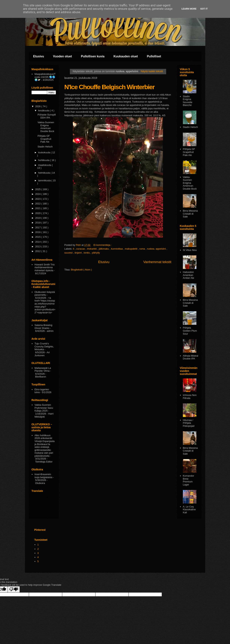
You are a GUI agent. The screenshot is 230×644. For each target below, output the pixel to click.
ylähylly (96, 253)
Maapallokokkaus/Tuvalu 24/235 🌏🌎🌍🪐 (45, 77)
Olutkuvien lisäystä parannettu (45, 294)
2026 (38, 106)
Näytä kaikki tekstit (152, 71)
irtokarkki (92, 249)
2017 (38, 227)
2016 (38, 232)
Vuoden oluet (62, 56)
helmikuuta (44, 173)
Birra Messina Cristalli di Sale (190, 214)
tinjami (78, 253)
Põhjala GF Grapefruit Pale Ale (44, 139)
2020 (38, 213)
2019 (38, 218)
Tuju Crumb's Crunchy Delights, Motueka (44, 346)
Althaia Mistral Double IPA (191, 357)
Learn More (189, 9)
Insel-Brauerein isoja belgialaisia (43, 476)
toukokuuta (44, 152)
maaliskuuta (45, 165)
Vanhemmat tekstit (157, 262)
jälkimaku (104, 249)
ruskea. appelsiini (157, 249)
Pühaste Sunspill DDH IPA (47, 116)
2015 (38, 237)
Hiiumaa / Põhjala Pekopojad (189, 423)
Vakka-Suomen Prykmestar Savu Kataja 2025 (44, 408)
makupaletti (131, 249)
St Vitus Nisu (190, 250)
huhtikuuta (44, 160)
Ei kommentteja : (103, 245)
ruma (142, 249)
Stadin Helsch (45, 147)
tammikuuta (45, 180)
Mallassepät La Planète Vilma (43, 369)
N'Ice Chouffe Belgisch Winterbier (109, 87)
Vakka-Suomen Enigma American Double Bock (46, 127)
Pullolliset (154, 56)
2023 (38, 199)
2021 (38, 208)
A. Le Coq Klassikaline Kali (189, 510)
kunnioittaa (117, 249)
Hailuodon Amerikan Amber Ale (189, 275)
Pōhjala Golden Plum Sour (190, 331)
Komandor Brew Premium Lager (189, 480)
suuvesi (69, 253)
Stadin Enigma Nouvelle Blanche (188, 101)
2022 (38, 204)
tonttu (87, 253)
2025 (38, 189)
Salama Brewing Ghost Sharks (43, 327)
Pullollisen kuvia (93, 56)
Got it (204, 9)
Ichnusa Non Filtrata (190, 397)
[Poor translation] (14, 589)
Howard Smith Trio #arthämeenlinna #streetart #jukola (45, 267)
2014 (38, 242)
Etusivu (39, 56)
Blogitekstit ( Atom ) (81, 270)
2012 (38, 251)
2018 (38, 223)
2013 (38, 246)
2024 (38, 194)
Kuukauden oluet (126, 56)
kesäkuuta (44, 110)
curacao (81, 249)
